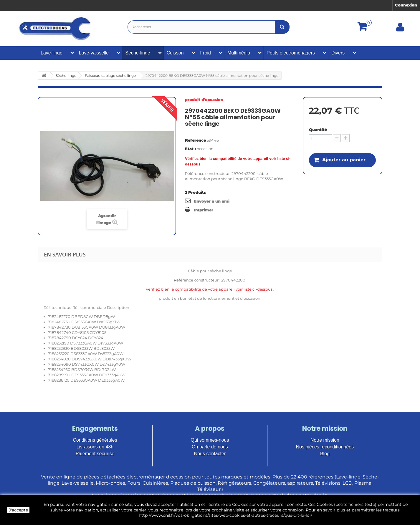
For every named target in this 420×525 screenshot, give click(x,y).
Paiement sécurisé (95, 454)
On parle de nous (210, 447)
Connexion (406, 5)
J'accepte (18, 510)
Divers (338, 53)
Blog (325, 454)
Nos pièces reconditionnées (325, 447)
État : (190, 149)
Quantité (318, 130)
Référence (195, 140)
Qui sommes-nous (210, 440)
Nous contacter (210, 454)
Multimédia (239, 53)
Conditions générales (95, 440)
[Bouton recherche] (282, 27)
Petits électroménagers (291, 53)
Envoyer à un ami (212, 201)
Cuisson (175, 53)
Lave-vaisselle (94, 53)
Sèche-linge (138, 53)
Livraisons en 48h (95, 447)
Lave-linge (52, 53)
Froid (206, 53)
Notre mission (325, 440)
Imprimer (204, 210)
